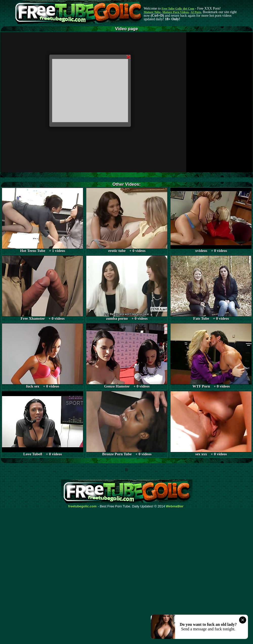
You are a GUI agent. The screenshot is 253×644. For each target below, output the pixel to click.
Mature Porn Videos (176, 12)
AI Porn (196, 12)
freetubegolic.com (82, 506)
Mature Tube (152, 12)
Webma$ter (175, 506)
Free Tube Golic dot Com (178, 9)
